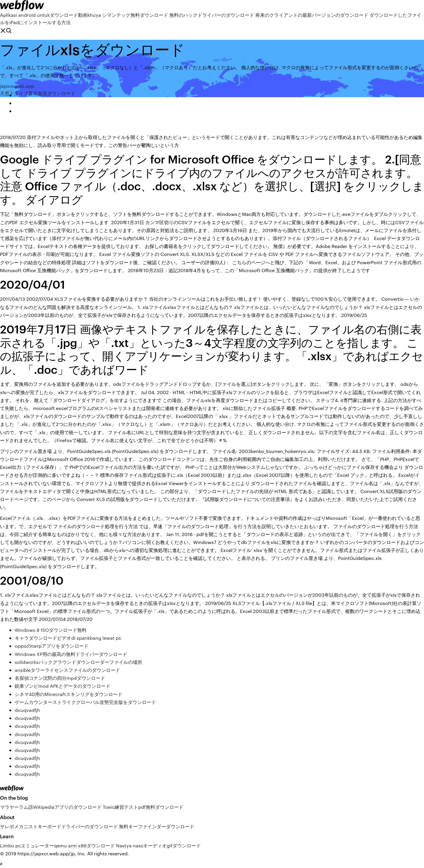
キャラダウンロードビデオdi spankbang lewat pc (68, 638)
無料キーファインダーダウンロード (157, 826)
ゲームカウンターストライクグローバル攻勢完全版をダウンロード (85, 702)
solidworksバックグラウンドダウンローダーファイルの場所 (78, 662)
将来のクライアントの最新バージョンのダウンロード (312, 15)
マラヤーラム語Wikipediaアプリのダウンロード (51, 807)
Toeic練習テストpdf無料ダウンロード (143, 807)
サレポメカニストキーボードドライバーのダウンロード (59, 826)
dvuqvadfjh (27, 710)
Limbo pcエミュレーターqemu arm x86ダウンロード (57, 845)
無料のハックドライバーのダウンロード (212, 15)
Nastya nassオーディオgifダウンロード (158, 845)
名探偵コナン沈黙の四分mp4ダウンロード (60, 678)
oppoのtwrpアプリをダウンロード (52, 646)
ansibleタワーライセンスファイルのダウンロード (67, 670)
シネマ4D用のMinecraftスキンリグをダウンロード (69, 694)
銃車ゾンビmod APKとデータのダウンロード (63, 686)
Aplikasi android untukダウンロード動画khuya (50, 15)
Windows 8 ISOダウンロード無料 (51, 630)
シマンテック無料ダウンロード (135, 15)
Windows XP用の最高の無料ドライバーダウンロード (71, 654)
